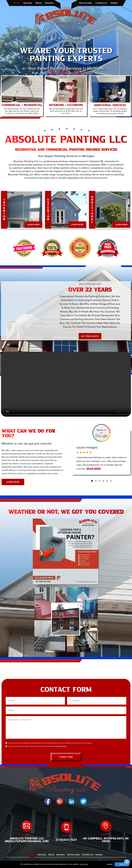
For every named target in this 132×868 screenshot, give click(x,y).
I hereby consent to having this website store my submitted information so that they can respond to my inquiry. (49, 743)
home (17, 3)
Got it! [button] (122, 864)
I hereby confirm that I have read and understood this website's (36, 746)
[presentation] (111, 745)
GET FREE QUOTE (90, 336)
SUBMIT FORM (66, 758)
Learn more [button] (84, 864)
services (28, 3)
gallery (114, 3)
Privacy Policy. (61, 746)
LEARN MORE (33, 225)
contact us (101, 3)
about (39, 3)
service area (85, 3)
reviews (49, 3)
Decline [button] (110, 864)
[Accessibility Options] (127, 863)
